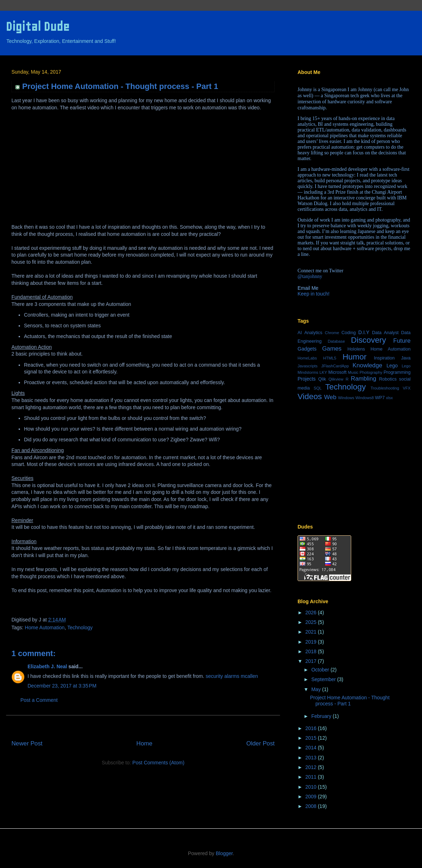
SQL (318, 388)
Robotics (388, 379)
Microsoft (337, 372)
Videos (310, 396)
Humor (355, 357)
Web (330, 397)
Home (144, 743)
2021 (312, 632)
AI (300, 333)
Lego (392, 366)
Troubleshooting (385, 388)
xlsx (389, 398)
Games (332, 349)
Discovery (368, 340)
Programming (397, 372)
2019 (312, 642)
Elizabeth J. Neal (47, 666)
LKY (323, 372)
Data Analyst (385, 333)
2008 (312, 806)
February (322, 716)
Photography (371, 372)
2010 (312, 787)
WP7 (380, 398)
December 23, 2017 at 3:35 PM (62, 686)
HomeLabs (307, 358)
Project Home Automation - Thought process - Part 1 (350, 701)
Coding (349, 333)
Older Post (261, 743)
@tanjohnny (310, 276)
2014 (312, 748)
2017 (312, 661)
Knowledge (367, 365)
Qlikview (336, 379)
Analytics (313, 333)
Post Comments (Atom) (158, 763)
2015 (312, 738)
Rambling (364, 379)
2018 (312, 651)
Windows (346, 398)
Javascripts (308, 366)
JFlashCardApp (335, 366)
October (321, 670)
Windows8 (365, 398)
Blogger (224, 853)
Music (353, 372)
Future (402, 341)
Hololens (356, 349)
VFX (407, 388)
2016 (312, 728)
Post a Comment (39, 700)
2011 (312, 777)
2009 (312, 797)
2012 (312, 767)
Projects (307, 379)
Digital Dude (38, 27)
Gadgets (307, 349)
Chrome (332, 333)
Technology (80, 628)
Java (406, 358)
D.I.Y (364, 332)
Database (336, 341)
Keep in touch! (314, 294)
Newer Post (27, 743)
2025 (312, 622)
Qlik (322, 379)
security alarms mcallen (232, 676)
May (316, 689)
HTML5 (330, 358)
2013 (312, 758)
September (324, 679)
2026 (312, 612)
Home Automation (45, 628)
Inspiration (384, 358)
